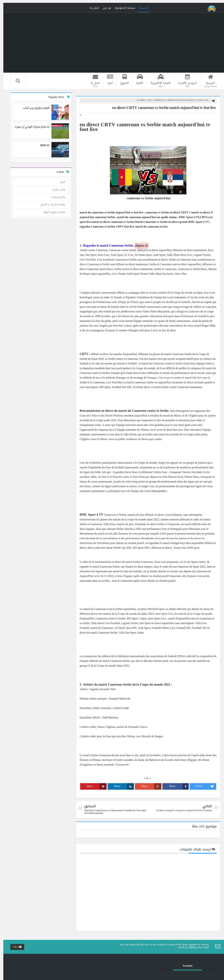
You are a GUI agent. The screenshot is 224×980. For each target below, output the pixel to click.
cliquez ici (138, 246)
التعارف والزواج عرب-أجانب (33, 108)
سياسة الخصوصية (122, 8)
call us (14, 947)
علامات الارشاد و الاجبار (50, 205)
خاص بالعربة (55, 190)
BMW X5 (41, 146)
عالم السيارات (55, 197)
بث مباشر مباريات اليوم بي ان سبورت (29, 127)
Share (176, 786)
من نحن (104, 8)
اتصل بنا (91, 8)
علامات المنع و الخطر (51, 212)
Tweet (202, 786)
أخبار (59, 182)
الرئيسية (140, 8)
